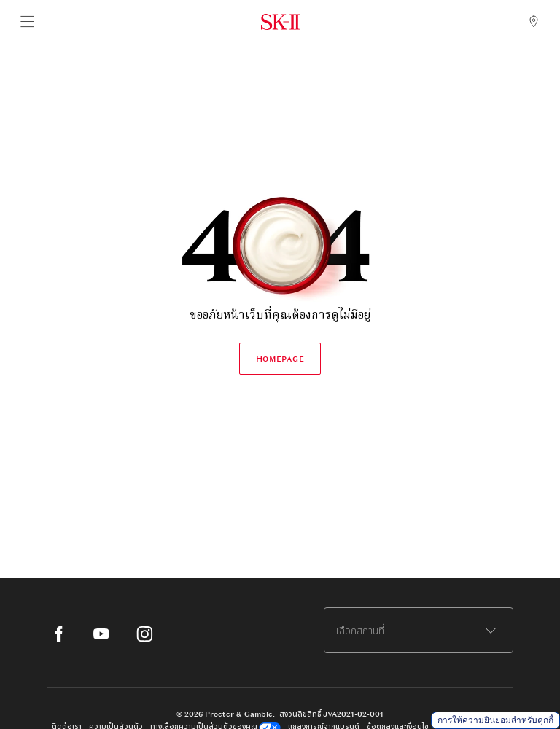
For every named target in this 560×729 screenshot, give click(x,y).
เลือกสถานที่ (360, 630)
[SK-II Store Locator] (534, 22)
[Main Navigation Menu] (26, 22)
